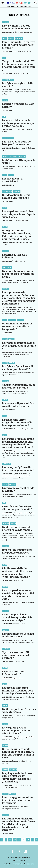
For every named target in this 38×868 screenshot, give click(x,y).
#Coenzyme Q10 (7, 464)
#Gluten (11, 80)
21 (19, 839)
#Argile (5, 435)
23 (28, 839)
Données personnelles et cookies (19, 858)
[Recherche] (35, 3)
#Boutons (5, 815)
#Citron (5, 400)
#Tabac (5, 38)
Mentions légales (19, 860)
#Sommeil (5, 706)
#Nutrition (6, 22)
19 (10, 839)
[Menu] (3, 3)
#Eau (4, 117)
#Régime (5, 80)
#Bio (4, 58)
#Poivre (5, 668)
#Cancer (11, 175)
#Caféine (5, 100)
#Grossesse (6, 649)
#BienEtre (5, 289)
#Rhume (5, 416)
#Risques (11, 38)
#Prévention (19, 38)
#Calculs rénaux (7, 191)
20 (15, 839)
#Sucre (5, 175)
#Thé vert (5, 156)
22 (24, 839)
